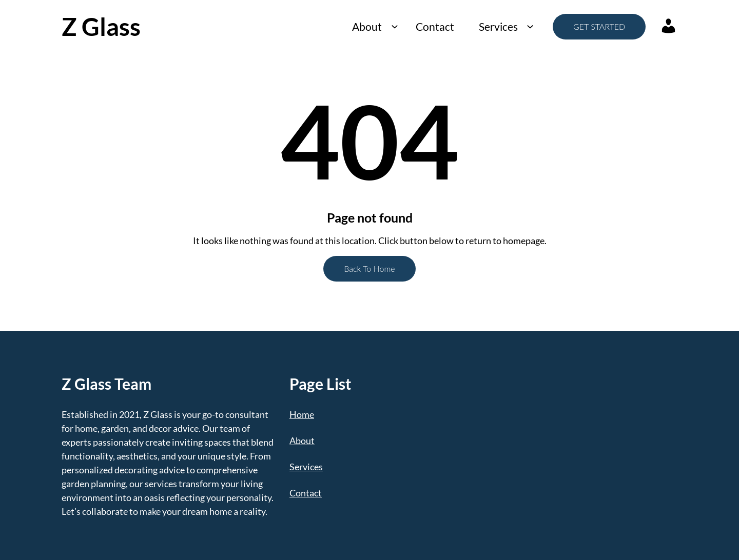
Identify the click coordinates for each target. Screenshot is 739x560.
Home (302, 414)
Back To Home (369, 268)
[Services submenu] (530, 26)
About (367, 26)
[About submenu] (394, 26)
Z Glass (101, 26)
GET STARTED (599, 26)
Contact (435, 26)
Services (498, 26)
